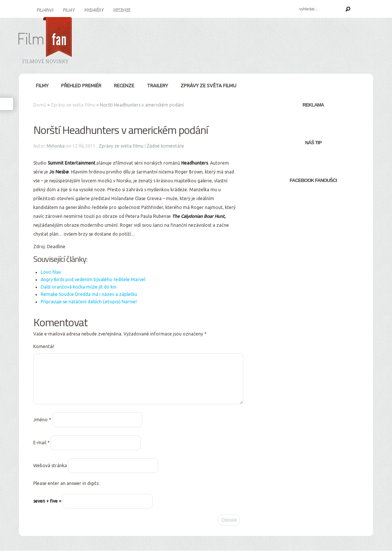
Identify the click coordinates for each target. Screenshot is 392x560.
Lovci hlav (51, 272)
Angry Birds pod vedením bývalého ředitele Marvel (93, 279)
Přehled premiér (81, 85)
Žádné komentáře (165, 146)
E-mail (41, 451)
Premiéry (94, 10)
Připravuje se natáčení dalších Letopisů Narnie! (89, 302)
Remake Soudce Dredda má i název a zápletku (89, 294)
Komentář (44, 346)
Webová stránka (50, 474)
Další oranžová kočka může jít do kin (79, 287)
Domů (40, 105)
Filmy (68, 10)
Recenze (121, 10)
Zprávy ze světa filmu (208, 85)
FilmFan (45, 10)
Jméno (42, 429)
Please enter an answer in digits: (66, 492)
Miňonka (56, 146)
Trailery (157, 85)
